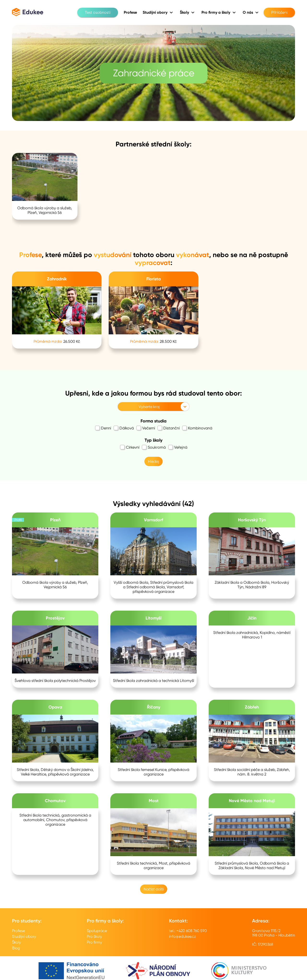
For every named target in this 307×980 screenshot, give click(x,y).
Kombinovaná (197, 428)
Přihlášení (279, 12)
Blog (16, 948)
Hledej (153, 461)
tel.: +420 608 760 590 (188, 931)
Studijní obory (24, 936)
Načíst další (154, 889)
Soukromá (154, 447)
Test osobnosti (98, 12)
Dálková (124, 428)
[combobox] (121, 407)
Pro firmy (94, 942)
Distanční (168, 428)
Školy (16, 942)
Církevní (130, 447)
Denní (103, 428)
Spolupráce (97, 931)
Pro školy (94, 936)
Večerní (146, 428)
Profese (18, 931)
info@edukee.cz (183, 936)
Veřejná (178, 447)
